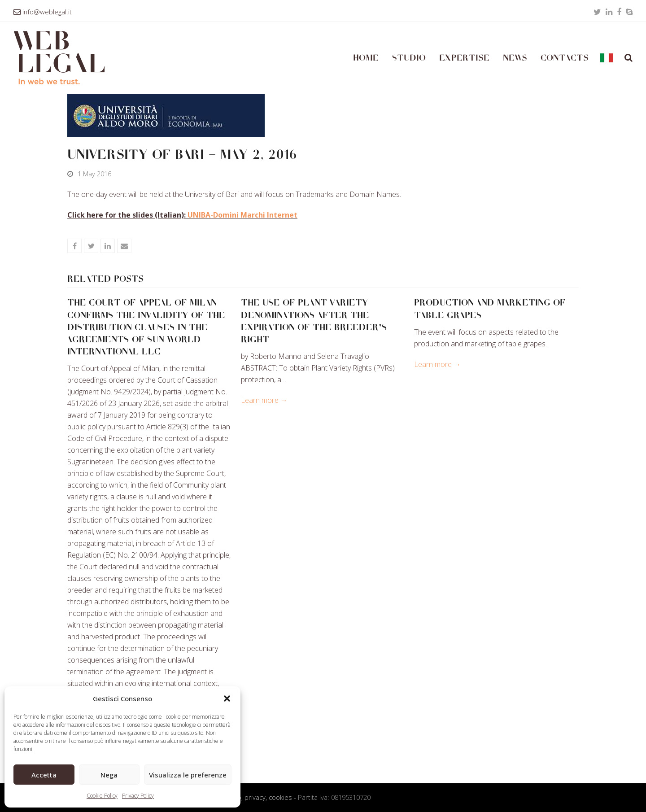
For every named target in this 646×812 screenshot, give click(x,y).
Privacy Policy (138, 796)
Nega (109, 775)
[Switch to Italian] (607, 58)
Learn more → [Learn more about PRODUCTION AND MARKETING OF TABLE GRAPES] (437, 364)
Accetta (44, 775)
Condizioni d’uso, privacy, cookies (242, 797)
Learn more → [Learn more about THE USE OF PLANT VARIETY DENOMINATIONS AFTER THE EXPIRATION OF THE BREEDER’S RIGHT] (264, 400)
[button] (227, 698)
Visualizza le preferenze (188, 775)
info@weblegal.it (47, 12)
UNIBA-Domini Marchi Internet (242, 215)
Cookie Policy (102, 796)
